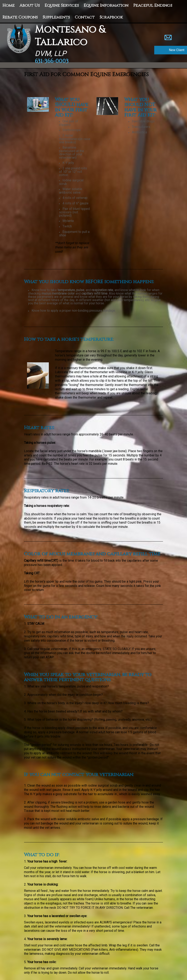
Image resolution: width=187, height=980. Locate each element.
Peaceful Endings (153, 5)
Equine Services (62, 5)
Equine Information (106, 5)
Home (9, 5)
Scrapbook (111, 17)
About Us (30, 5)
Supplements (56, 17)
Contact (85, 17)
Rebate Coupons (20, 17)
